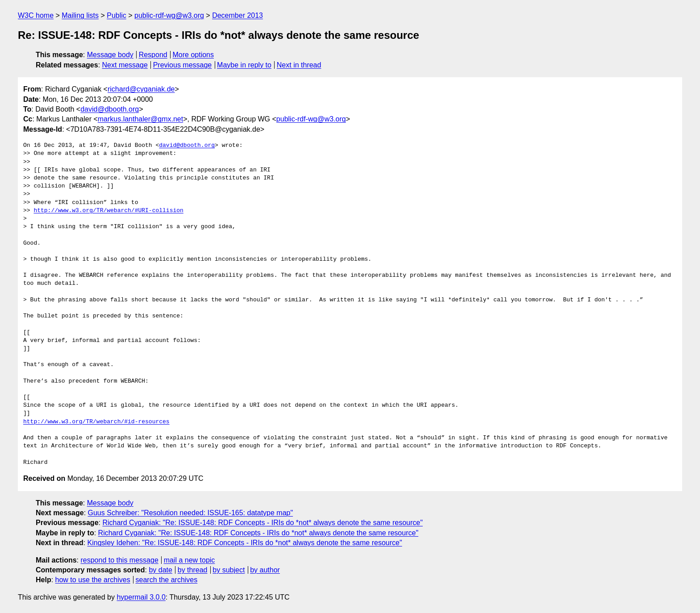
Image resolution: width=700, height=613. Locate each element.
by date (160, 570)
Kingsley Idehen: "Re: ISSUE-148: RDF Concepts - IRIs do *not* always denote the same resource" (245, 543)
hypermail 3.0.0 (141, 597)
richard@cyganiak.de (141, 89)
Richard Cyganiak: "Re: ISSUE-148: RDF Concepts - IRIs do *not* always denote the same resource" (262, 523)
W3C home (36, 15)
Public (117, 15)
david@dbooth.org (110, 109)
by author (265, 570)
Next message (125, 65)
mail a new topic (190, 560)
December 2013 (237, 15)
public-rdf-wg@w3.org (169, 15)
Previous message (183, 65)
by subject (229, 570)
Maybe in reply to (244, 65)
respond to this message (119, 560)
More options (194, 55)
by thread (193, 570)
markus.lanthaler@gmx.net (140, 119)
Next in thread (299, 65)
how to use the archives (93, 580)
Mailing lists (80, 15)
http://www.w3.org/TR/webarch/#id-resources (96, 422)
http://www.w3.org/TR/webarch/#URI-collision (108, 211)
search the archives (167, 580)
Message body (110, 55)
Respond (153, 55)
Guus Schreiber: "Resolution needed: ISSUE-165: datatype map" (191, 513)
